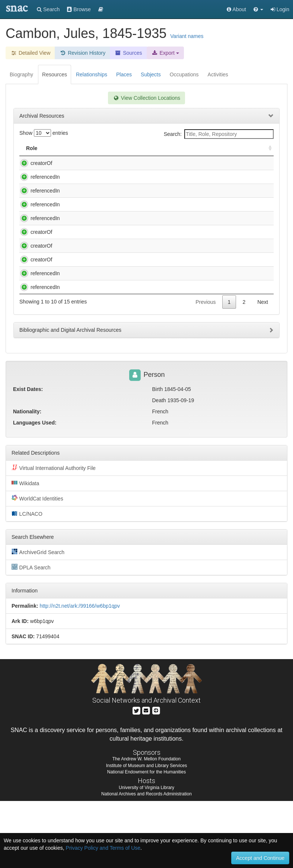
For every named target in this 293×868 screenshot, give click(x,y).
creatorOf (34, 163)
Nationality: (27, 478)
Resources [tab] (55, 74)
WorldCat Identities (37, 565)
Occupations (184, 74)
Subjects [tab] (151, 74)
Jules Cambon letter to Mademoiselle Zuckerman (117, 297)
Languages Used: (35, 490)
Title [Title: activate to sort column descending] (68, 148)
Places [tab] (124, 74)
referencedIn (38, 184)
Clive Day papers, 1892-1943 (94, 212)
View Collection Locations (146, 98)
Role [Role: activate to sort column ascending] (32, 148)
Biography (21, 74)
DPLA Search (31, 634)
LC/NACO (27, 581)
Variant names (187, 36)
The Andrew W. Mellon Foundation (146, 826)
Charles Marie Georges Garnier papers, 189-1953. (118, 198)
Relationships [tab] (92, 74)
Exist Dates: (28, 456)
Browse (79, 9)
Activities (218, 74)
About (236, 9)
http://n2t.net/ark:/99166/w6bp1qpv (80, 673)
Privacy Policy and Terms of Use (103, 848)
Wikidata (25, 550)
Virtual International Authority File (54, 535)
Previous (206, 369)
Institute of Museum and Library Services (146, 833)
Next (263, 369)
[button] (258, 9)
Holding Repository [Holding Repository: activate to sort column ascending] (214, 148)
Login (280, 9)
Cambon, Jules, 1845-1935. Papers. (102, 163)
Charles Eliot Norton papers (92, 184)
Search (48, 9)
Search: (219, 134)
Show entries (44, 133)
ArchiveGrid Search (38, 619)
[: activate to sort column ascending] (267, 148)
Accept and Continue (260, 858)
